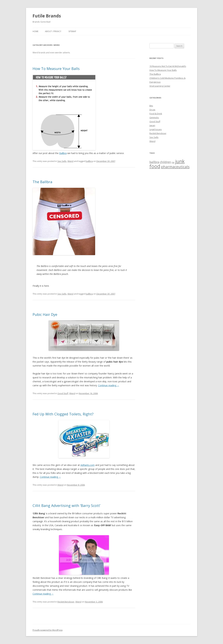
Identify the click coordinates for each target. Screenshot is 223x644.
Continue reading (109, 385)
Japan (152, 125)
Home (35, 31)
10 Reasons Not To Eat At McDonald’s (168, 66)
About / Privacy (53, 31)
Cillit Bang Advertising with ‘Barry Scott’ (66, 505)
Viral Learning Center (160, 86)
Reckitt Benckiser (66, 602)
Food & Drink (156, 114)
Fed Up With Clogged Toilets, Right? (63, 414)
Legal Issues (156, 129)
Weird (70, 161)
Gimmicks (154, 118)
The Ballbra (42, 182)
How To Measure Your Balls (56, 68)
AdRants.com (88, 465)
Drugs (152, 110)
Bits (151, 106)
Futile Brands (47, 16)
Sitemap (72, 31)
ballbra (89, 161)
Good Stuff (63, 393)
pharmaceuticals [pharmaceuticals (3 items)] (175, 167)
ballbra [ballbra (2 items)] (154, 162)
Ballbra (63, 153)
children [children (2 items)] (165, 162)
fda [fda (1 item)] (173, 162)
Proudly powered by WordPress (48, 630)
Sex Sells (62, 161)
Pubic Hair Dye (45, 314)
